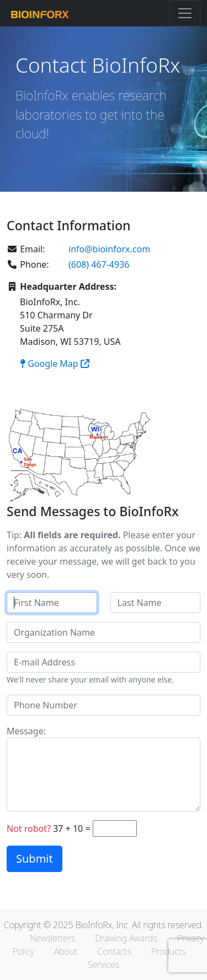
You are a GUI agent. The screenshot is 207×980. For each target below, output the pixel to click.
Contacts (114, 951)
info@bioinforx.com (109, 249)
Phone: (28, 264)
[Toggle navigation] (185, 13)
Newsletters (52, 938)
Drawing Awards (126, 938)
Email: (26, 249)
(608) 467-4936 (99, 264)
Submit (34, 859)
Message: (26, 731)
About (66, 951)
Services (104, 965)
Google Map (55, 364)
